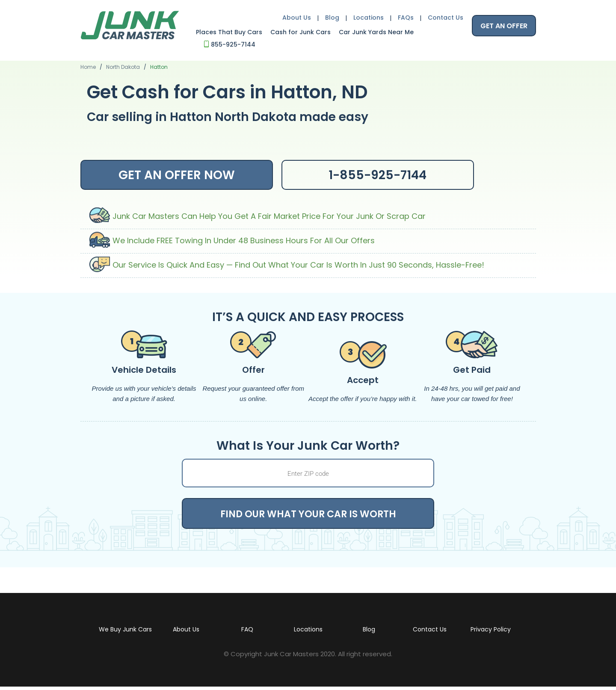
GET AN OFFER (504, 26)
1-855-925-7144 (378, 175)
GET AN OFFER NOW (177, 175)
